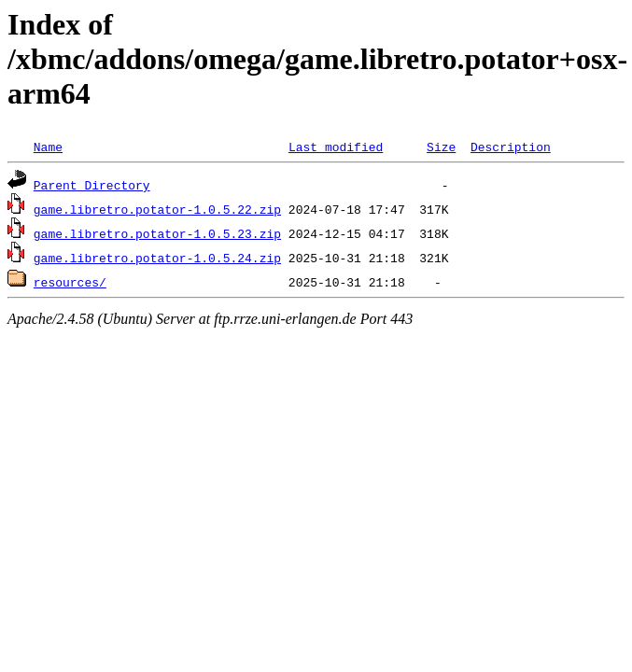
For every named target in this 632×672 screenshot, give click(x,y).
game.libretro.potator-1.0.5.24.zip (157, 258)
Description (511, 147)
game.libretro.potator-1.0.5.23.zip (157, 233)
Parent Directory (92, 185)
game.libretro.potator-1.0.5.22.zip (157, 209)
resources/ (70, 282)
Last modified (336, 147)
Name (48, 147)
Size (441, 147)
